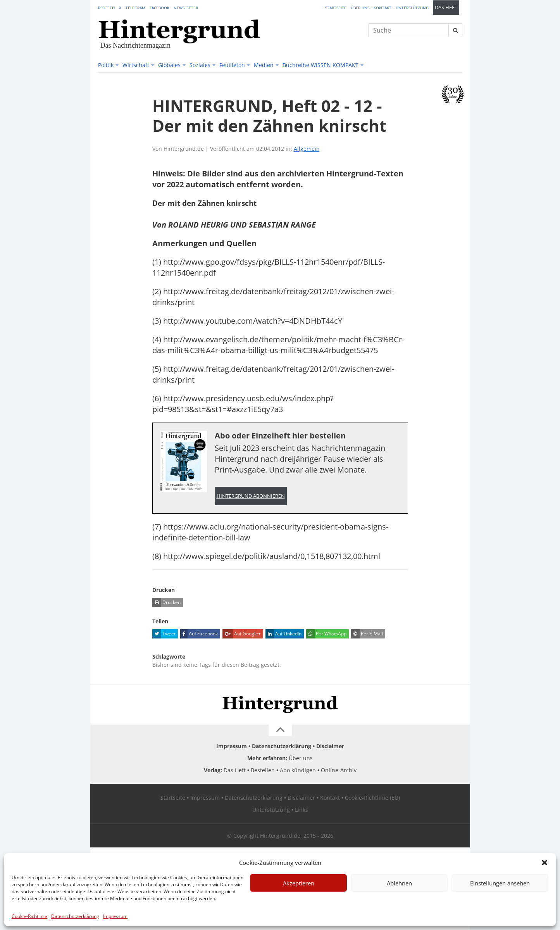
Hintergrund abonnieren (251, 496)
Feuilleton (232, 65)
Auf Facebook (199, 634)
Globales (169, 65)
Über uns (360, 8)
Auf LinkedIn (283, 634)
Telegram (135, 8)
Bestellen (263, 770)
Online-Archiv (339, 770)
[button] (544, 863)
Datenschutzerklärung (75, 916)
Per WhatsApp (326, 634)
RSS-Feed (106, 8)
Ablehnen (399, 883)
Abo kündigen (298, 770)
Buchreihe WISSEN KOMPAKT (320, 65)
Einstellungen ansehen (500, 883)
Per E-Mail (367, 634)
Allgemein (307, 149)
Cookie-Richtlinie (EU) (372, 798)
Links (302, 810)
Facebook (159, 8)
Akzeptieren (299, 883)
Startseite (336, 8)
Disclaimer (330, 746)
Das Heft (446, 8)
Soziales (200, 65)
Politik (106, 65)
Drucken (166, 603)
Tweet (164, 634)
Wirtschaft (136, 65)
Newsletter (186, 8)
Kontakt (383, 8)
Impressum (115, 916)
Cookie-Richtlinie (29, 916)
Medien (264, 65)
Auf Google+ (242, 634)
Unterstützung (412, 8)
